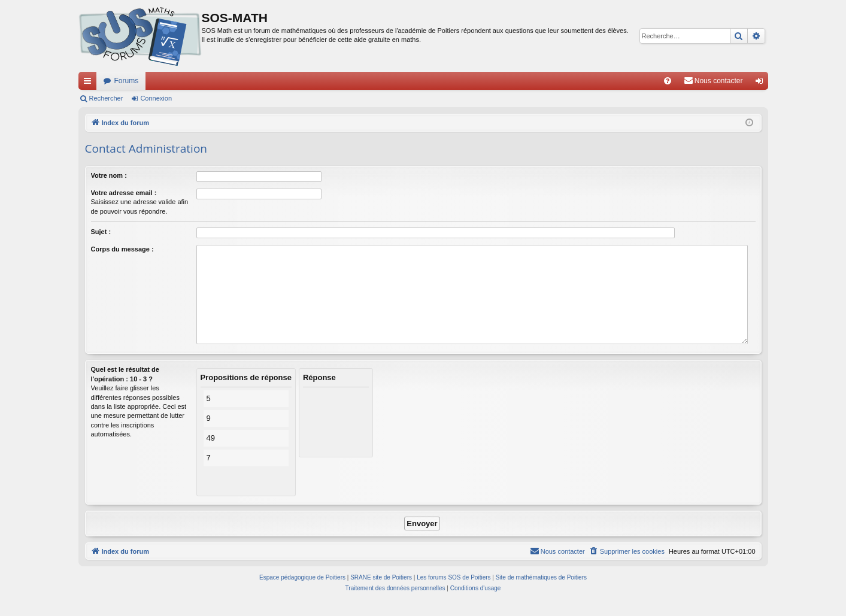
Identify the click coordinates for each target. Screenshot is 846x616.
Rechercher (106, 98)
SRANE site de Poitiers (381, 577)
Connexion (156, 98)
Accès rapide (90, 83)
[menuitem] (668, 81)
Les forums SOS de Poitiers (454, 577)
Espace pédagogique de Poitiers (302, 577)
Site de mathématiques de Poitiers (541, 577)
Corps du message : (122, 249)
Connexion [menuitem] (761, 83)
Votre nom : (109, 175)
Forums (127, 81)
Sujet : (101, 232)
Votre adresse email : (124, 193)
